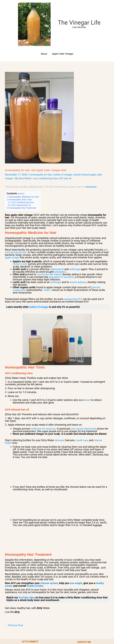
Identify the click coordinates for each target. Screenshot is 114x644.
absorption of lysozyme (62, 244)
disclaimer (91, 151)
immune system (50, 550)
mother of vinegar (64, 139)
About (43, 18)
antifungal (76, 236)
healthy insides (36, 553)
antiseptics (64, 239)
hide (21, 158)
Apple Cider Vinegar (63, 18)
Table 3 (49, 257)
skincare (60, 407)
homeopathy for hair (41, 139)
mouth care (83, 407)
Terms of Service (59, 635)
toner (87, 367)
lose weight (78, 550)
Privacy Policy (39, 635)
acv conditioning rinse (48, 143)
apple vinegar (25, 222)
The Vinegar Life (61, 5)
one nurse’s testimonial (86, 395)
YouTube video (27, 564)
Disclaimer (77, 635)
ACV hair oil (69, 143)
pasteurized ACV (74, 266)
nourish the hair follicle (50, 241)
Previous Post (15, 592)
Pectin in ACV (21, 231)
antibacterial (57, 236)
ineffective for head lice (44, 395)
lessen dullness (79, 249)
